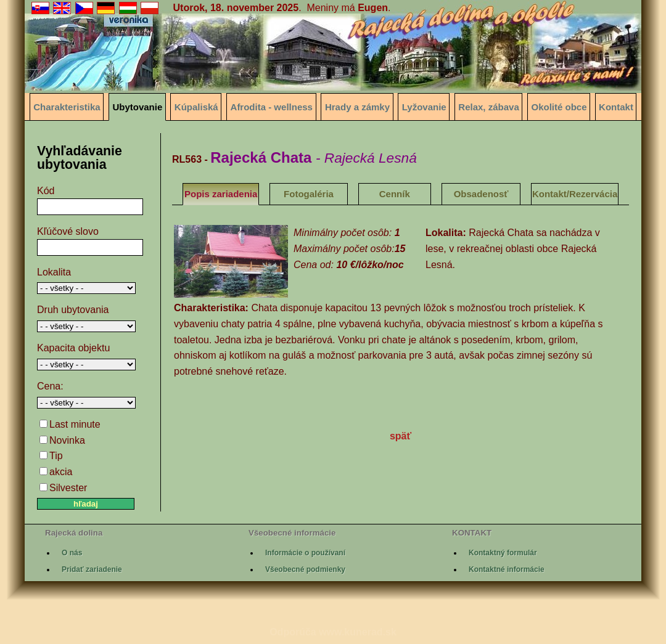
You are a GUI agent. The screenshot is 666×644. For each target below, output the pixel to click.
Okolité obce (559, 107)
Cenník (395, 194)
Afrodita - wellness (272, 107)
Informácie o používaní (305, 553)
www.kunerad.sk (358, 632)
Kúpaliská (196, 107)
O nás (72, 553)
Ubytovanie (137, 107)
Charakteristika (67, 107)
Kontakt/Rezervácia (575, 194)
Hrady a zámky (357, 107)
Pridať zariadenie (92, 569)
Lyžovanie (424, 107)
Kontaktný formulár (503, 553)
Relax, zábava (488, 107)
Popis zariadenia (221, 194)
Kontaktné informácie (507, 569)
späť (401, 436)
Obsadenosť (481, 194)
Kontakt (616, 107)
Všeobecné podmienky (305, 569)
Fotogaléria (309, 194)
